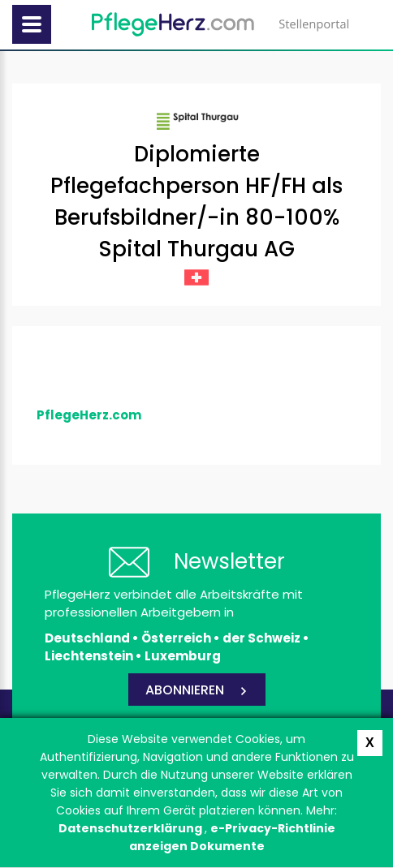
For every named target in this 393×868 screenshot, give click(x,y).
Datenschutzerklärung (132, 828)
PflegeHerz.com (89, 415)
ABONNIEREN (185, 690)
